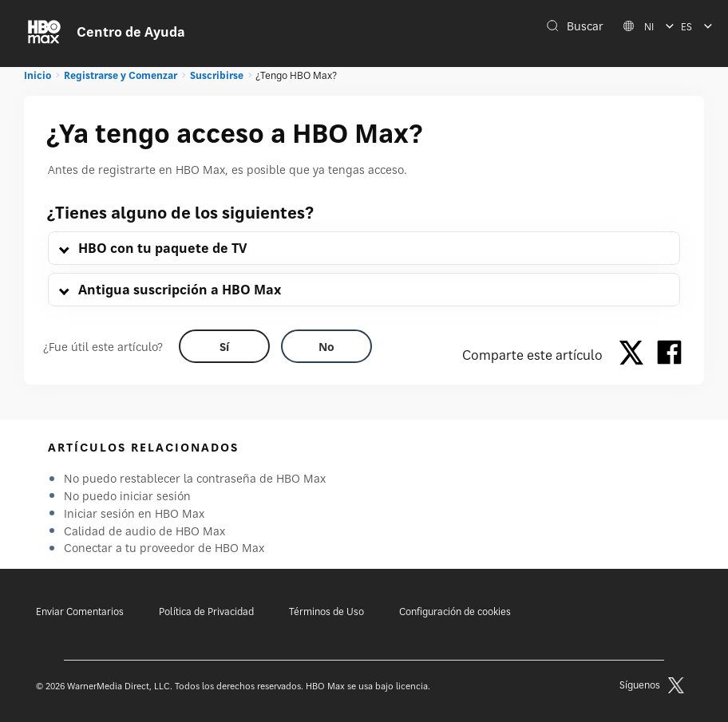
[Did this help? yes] (224, 346)
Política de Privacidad (206, 612)
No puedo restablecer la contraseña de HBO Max (195, 478)
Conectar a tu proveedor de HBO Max (164, 548)
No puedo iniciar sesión (127, 496)
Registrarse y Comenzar (121, 75)
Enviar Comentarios (80, 612)
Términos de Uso (326, 612)
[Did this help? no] (326, 346)
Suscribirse (217, 75)
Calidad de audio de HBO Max (144, 531)
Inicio (38, 75)
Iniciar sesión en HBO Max (134, 513)
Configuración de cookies (455, 612)
